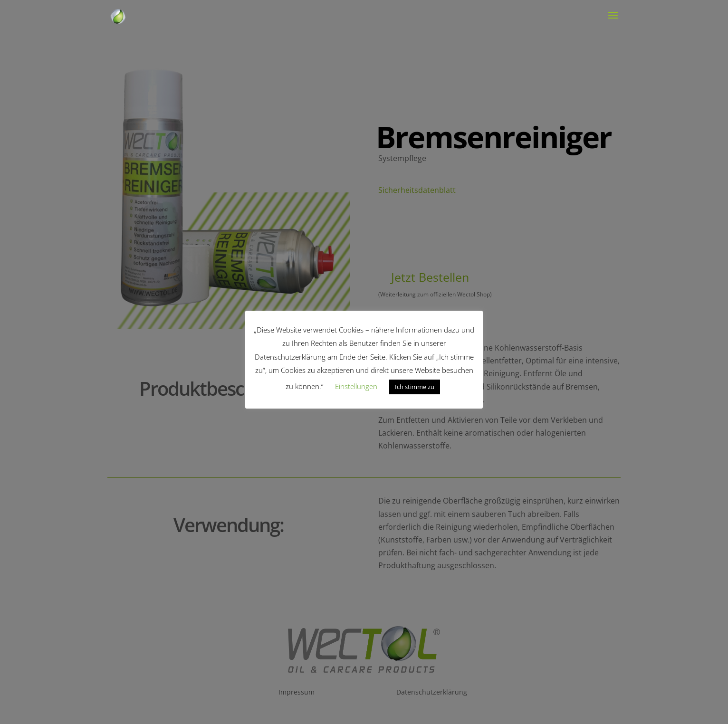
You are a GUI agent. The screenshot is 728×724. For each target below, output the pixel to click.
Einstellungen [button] (356, 386)
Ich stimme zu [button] (415, 387)
